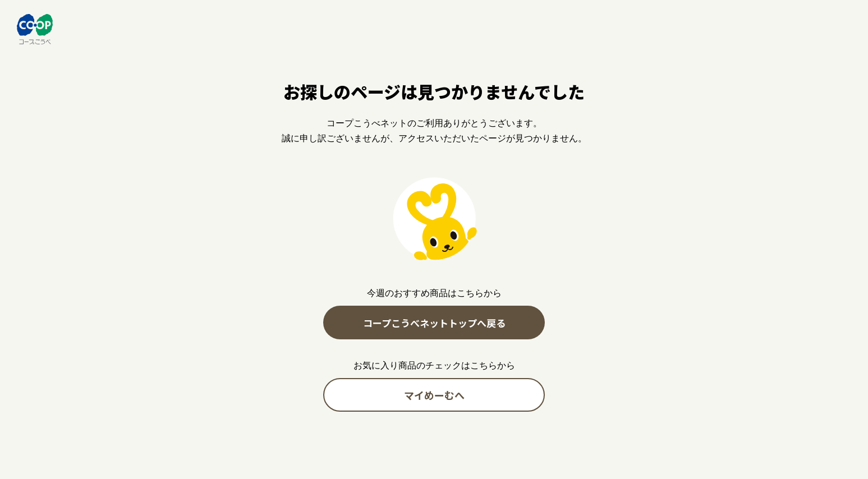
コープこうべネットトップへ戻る (434, 323)
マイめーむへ (434, 395)
